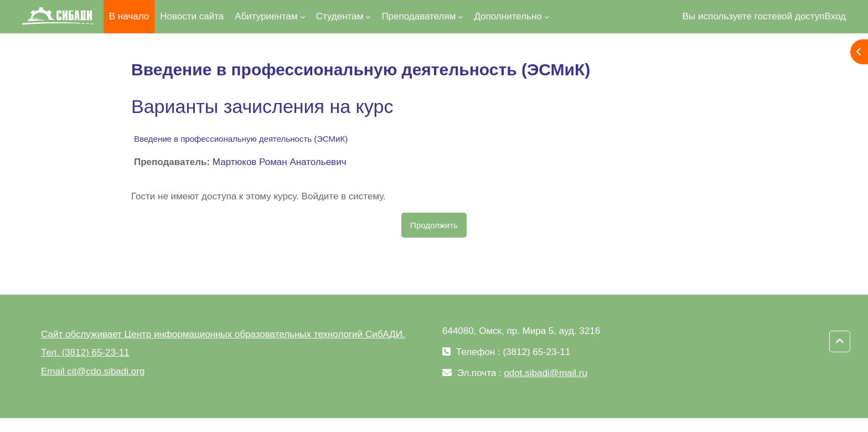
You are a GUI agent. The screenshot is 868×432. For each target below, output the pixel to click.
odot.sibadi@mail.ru (546, 373)
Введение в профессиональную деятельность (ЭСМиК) (241, 139)
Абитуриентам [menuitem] (266, 16)
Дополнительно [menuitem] (508, 16)
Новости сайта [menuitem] (192, 16)
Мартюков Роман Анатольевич (280, 162)
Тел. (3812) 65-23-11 (85, 353)
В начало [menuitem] (129, 16)
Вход (835, 16)
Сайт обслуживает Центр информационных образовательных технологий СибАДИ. (223, 334)
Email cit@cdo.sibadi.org (93, 371)
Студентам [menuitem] (340, 16)
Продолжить (434, 225)
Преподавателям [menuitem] (418, 16)
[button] (840, 342)
